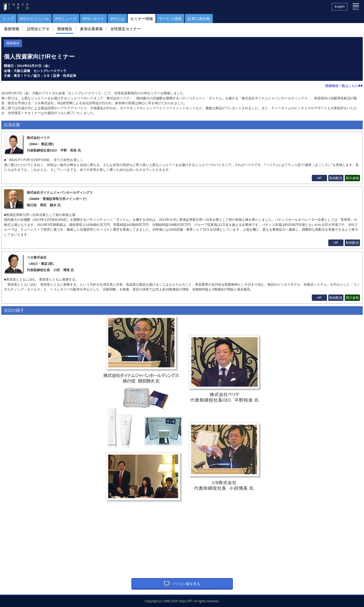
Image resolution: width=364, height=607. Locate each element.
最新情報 (12, 29)
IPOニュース (66, 19)
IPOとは (117, 19)
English (340, 7)
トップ (8, 19)
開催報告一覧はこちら (344, 86)
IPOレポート (93, 19)
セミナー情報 (142, 19)
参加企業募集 (91, 29)
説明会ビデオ (38, 29)
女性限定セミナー (126, 29)
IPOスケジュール (34, 19)
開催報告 (65, 29)
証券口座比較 (199, 19)
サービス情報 (170, 19)
